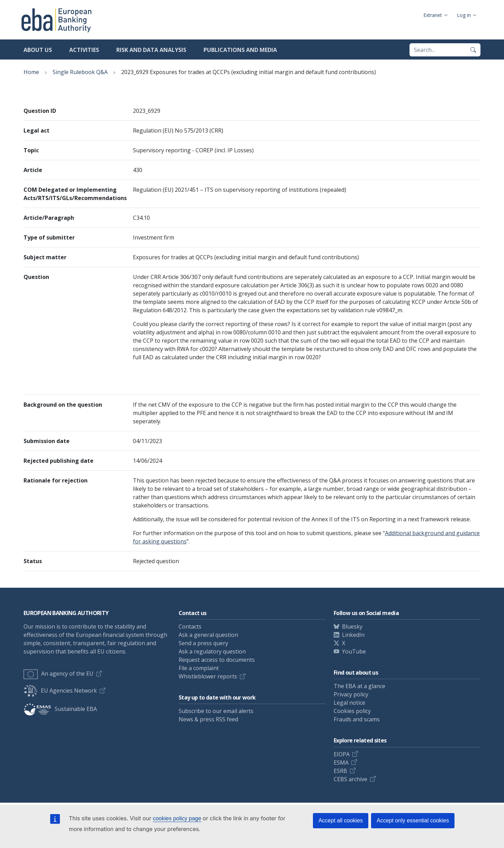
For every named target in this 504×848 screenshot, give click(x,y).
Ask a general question (208, 635)
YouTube (354, 651)
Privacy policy (351, 694)
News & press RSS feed (208, 719)
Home (31, 72)
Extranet (433, 15)
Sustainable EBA (60, 709)
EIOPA (342, 754)
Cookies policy (352, 711)
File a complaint (199, 668)
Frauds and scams (357, 719)
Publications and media (240, 50)
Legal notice (349, 703)
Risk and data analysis (151, 50)
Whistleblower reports (208, 676)
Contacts (190, 626)
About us (38, 50)
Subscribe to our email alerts (216, 711)
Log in (464, 15)
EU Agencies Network (60, 691)
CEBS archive (350, 779)
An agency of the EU (58, 674)
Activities (84, 50)
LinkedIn (353, 635)
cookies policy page (177, 818)
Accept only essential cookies (413, 820)
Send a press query (203, 643)
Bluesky (352, 626)
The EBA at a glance (359, 686)
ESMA (341, 763)
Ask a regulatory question (212, 651)
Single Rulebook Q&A (80, 72)
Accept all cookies (341, 820)
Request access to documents (217, 660)
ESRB (340, 771)
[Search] (473, 50)
